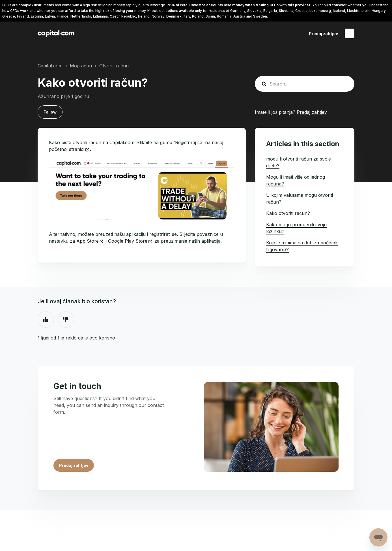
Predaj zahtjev (323, 34)
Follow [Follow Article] (50, 112)
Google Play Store (128, 241)
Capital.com (50, 66)
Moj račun (81, 66)
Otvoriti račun (114, 66)
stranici (77, 149)
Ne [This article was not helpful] (66, 319)
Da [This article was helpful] (46, 319)
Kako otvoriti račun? (288, 213)
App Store (88, 241)
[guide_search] (305, 84)
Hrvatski (350, 33)
